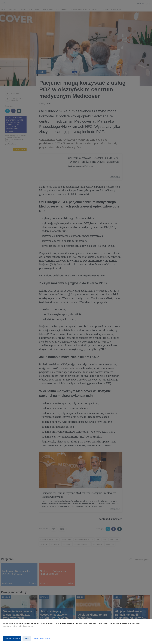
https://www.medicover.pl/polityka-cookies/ (18, 626)
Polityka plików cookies (42, 639)
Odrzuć (27, 639)
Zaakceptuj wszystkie (12, 639)
